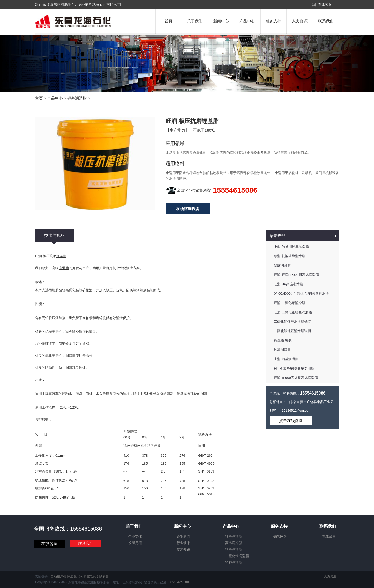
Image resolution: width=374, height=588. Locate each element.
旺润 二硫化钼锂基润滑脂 (293, 312)
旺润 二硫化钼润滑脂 (289, 303)
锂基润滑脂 (77, 98)
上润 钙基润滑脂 (286, 359)
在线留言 (329, 536)
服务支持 (273, 21)
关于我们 (195, 21)
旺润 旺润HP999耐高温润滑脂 (296, 275)
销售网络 (280, 536)
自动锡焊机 (58, 576)
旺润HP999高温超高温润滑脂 (296, 378)
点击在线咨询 (291, 421)
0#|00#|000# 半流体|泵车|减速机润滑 (301, 293)
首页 (169, 21)
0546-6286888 (180, 582)
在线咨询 (49, 544)
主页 (39, 98)
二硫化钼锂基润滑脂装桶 (292, 331)
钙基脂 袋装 (283, 340)
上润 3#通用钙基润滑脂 (291, 247)
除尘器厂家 (75, 576)
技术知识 (183, 549)
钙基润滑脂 (282, 350)
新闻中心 (221, 21)
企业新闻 (183, 536)
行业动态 (183, 543)
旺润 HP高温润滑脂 (288, 284)
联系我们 (326, 21)
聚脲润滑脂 (282, 265)
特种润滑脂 (234, 562)
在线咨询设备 (188, 209)
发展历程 (135, 543)
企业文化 (135, 536)
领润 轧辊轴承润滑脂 (289, 256)
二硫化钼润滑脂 (237, 556)
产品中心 (247, 21)
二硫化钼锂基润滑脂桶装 (292, 322)
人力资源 (300, 21)
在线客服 (325, 5)
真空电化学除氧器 (96, 576)
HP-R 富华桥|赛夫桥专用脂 (294, 368)
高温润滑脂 (234, 543)
